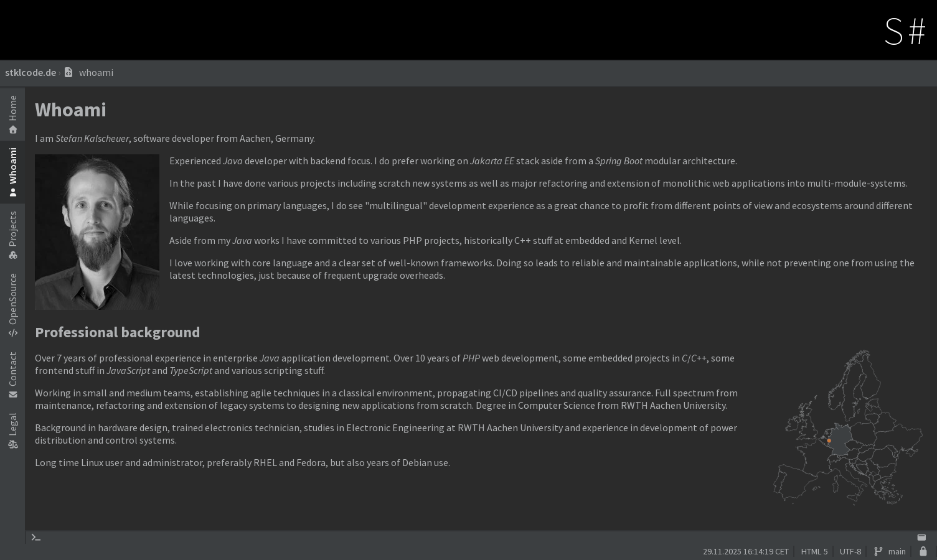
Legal (12, 430)
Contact (12, 375)
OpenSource (12, 305)
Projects (12, 235)
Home (12, 114)
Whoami (12, 172)
